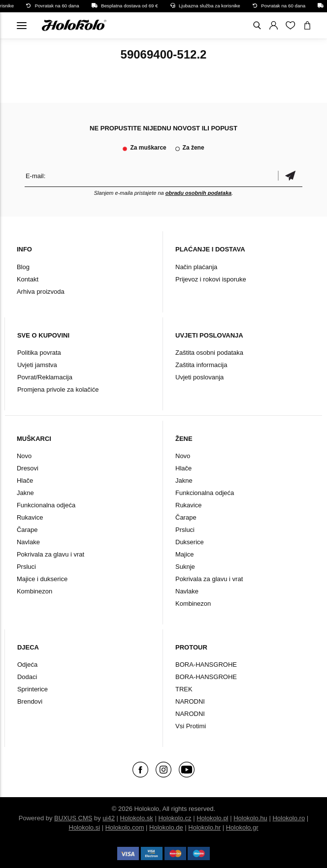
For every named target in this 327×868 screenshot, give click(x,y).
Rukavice (30, 517)
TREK (184, 689)
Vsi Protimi (191, 726)
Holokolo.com (125, 827)
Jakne (25, 493)
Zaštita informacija (201, 365)
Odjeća (27, 665)
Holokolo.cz (175, 818)
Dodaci (27, 677)
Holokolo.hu (250, 818)
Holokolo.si (85, 827)
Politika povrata (39, 353)
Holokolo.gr (242, 827)
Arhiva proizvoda (41, 292)
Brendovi (30, 701)
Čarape (27, 530)
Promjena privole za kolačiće (58, 389)
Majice (185, 554)
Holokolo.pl (212, 818)
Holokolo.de (166, 827)
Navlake (28, 542)
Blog (23, 267)
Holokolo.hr (204, 827)
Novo (24, 456)
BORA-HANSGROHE (206, 665)
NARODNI (190, 701)
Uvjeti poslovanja (199, 377)
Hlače (25, 480)
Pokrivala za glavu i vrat (50, 554)
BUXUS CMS (73, 818)
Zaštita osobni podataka (209, 353)
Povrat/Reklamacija (45, 377)
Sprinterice (33, 689)
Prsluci (26, 567)
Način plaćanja (196, 267)
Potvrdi (290, 176)
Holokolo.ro (289, 818)
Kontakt (28, 279)
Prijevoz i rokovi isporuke (211, 279)
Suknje (185, 567)
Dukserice (190, 542)
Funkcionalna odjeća (46, 505)
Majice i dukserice (42, 579)
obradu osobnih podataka (198, 193)
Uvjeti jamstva (37, 365)
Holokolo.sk (137, 818)
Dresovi (28, 468)
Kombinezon (34, 591)
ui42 (109, 818)
